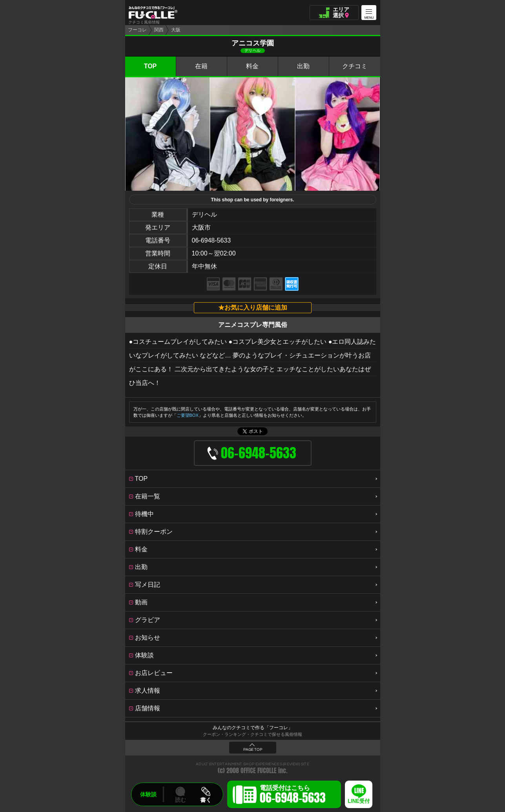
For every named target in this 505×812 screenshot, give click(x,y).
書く (206, 800)
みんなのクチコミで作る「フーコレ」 (253, 728)
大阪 (176, 30)
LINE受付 (359, 801)
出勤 (303, 66)
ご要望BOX (188, 415)
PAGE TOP (253, 750)
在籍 (201, 66)
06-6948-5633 (211, 240)
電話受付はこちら (293, 796)
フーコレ (137, 30)
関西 (159, 30)
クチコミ (355, 66)
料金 (252, 66)
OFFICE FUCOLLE (259, 771)
